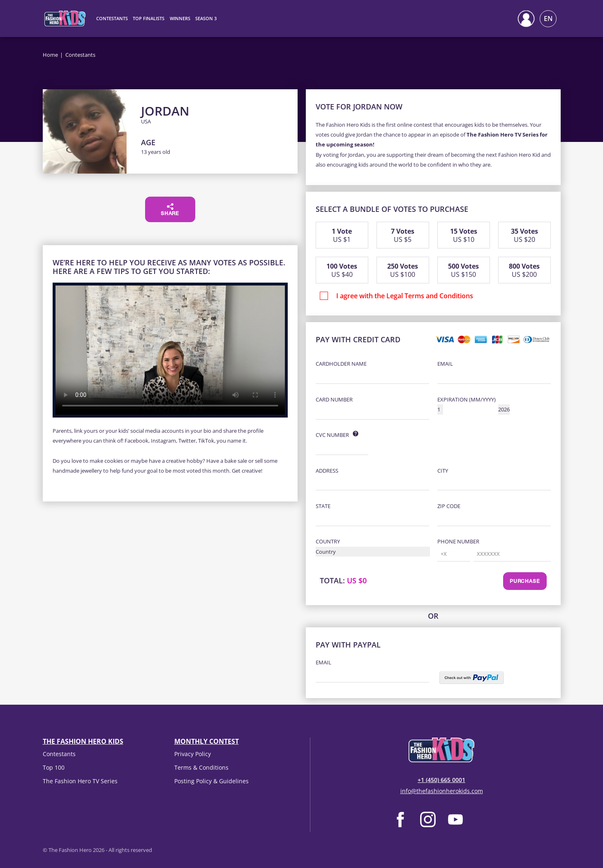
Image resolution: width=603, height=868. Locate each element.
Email (445, 364)
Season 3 (206, 18)
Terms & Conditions (201, 767)
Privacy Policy (193, 754)
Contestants (59, 754)
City (443, 471)
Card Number (334, 399)
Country (328, 541)
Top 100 (54, 767)
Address (327, 471)
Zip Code (449, 506)
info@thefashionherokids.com (442, 791)
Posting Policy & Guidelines (211, 781)
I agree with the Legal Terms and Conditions (405, 296)
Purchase (525, 582)
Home (50, 55)
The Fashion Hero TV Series (80, 781)
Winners (180, 18)
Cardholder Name (341, 364)
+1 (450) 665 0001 (441, 780)
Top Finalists (149, 18)
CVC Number (332, 435)
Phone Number (458, 541)
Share (170, 210)
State (323, 506)
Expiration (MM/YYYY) (467, 399)
